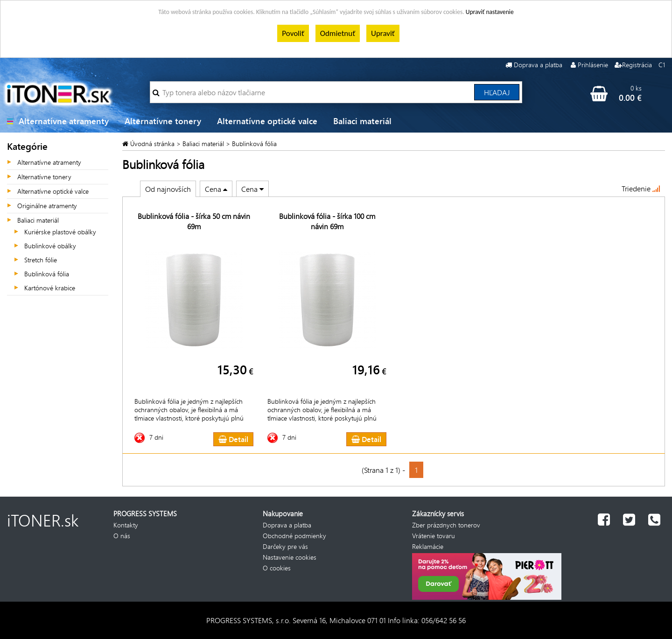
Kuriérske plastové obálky (60, 232)
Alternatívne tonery (163, 121)
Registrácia (637, 65)
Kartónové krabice (50, 288)
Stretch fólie (41, 260)
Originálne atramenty (47, 206)
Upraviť (383, 33)
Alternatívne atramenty (64, 121)
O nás (122, 536)
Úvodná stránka (153, 144)
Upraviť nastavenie (490, 12)
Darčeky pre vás (285, 546)
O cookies (277, 568)
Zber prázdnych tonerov (446, 525)
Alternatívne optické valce (267, 121)
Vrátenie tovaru (434, 536)
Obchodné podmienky (294, 536)
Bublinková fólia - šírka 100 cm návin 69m (327, 221)
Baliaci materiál (362, 121)
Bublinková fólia (47, 274)
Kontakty (126, 525)
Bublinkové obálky (50, 246)
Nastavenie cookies (290, 557)
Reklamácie (428, 546)
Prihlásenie (593, 65)
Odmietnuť (338, 33)
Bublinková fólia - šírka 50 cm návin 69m (194, 221)
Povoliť (293, 33)
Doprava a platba (538, 65)
